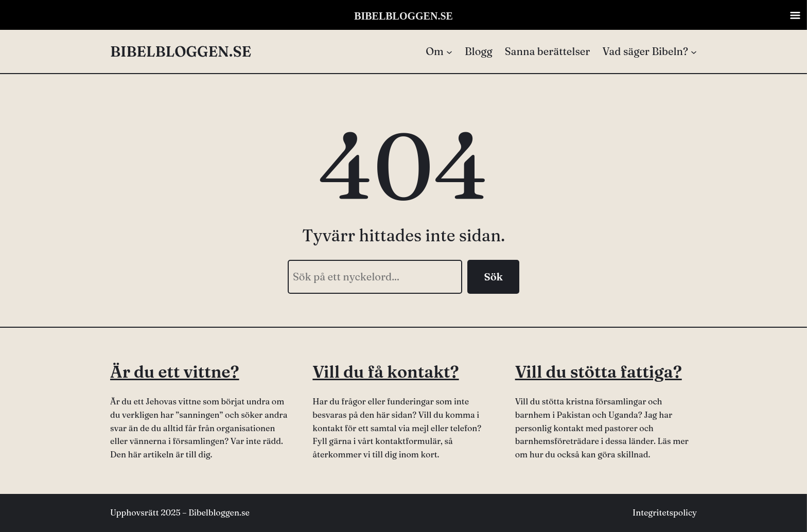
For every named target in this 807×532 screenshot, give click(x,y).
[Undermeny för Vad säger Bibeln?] (650, 51)
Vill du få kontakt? (385, 372)
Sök (493, 277)
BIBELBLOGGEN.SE (181, 51)
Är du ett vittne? (175, 372)
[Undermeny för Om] (439, 51)
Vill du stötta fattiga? (599, 372)
